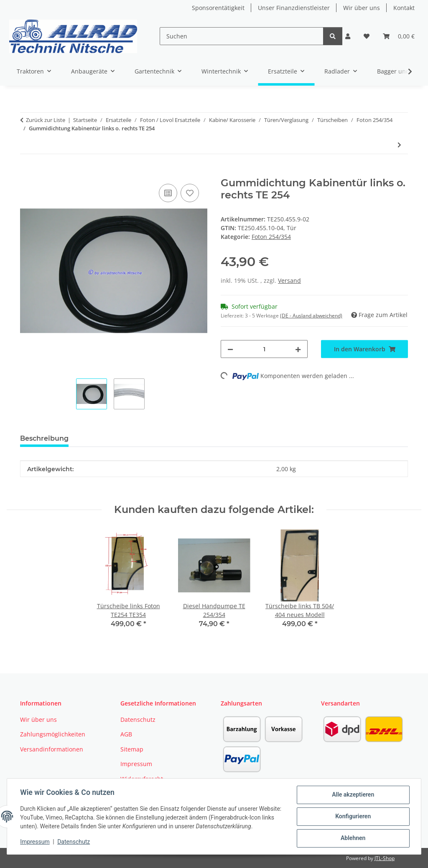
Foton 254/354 (271, 237)
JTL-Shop (385, 858)
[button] (348, 36)
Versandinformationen (52, 749)
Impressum (35, 842)
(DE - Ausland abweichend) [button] (311, 316)
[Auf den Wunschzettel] (190, 193)
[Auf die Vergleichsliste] (168, 193)
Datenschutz (74, 842)
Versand (289, 280)
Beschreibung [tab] (44, 438)
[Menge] (264, 349)
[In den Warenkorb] (27, 173)
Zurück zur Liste (46, 120)
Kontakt (404, 8)
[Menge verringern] (230, 349)
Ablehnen (353, 838)
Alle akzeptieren (353, 795)
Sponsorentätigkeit (218, 8)
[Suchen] (242, 36)
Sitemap (132, 749)
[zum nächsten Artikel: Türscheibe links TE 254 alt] (399, 145)
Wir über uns (362, 8)
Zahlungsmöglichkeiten (53, 734)
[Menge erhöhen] (298, 349)
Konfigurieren (353, 817)
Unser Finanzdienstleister (294, 8)
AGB (126, 734)
